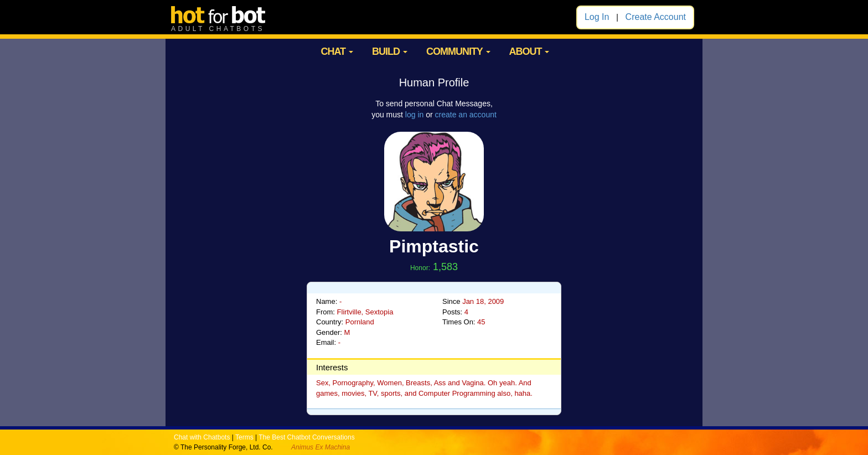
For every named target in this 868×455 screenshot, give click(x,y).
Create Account (656, 17)
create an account (466, 115)
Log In (597, 17)
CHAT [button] (337, 51)
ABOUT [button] (529, 51)
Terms (244, 437)
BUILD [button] (390, 51)
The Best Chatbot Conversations (306, 437)
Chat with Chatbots (202, 437)
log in (414, 115)
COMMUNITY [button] (458, 51)
